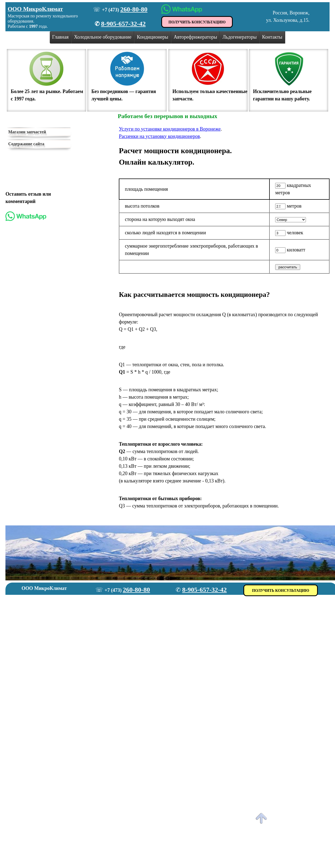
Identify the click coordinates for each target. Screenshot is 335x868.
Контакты (272, 37)
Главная (60, 37)
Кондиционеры (153, 37)
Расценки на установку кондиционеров (159, 136)
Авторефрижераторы (196, 37)
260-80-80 (134, 9)
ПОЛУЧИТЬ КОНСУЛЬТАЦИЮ (197, 22)
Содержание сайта (26, 144)
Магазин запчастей (27, 132)
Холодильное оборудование (103, 37)
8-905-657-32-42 (123, 24)
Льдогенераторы (240, 37)
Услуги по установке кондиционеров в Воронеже (170, 129)
